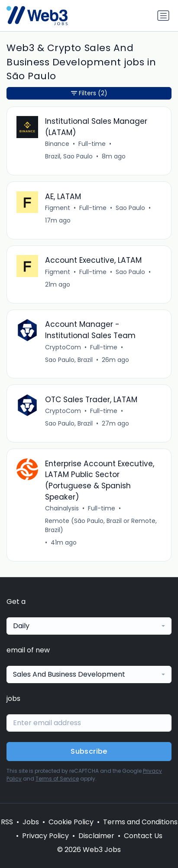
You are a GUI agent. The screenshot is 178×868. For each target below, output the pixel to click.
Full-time (92, 144)
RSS (7, 822)
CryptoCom (63, 347)
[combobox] (89, 626)
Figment (58, 208)
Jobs (31, 822)
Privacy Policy (45, 836)
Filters (89, 93)
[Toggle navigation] (163, 16)
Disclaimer (96, 836)
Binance (57, 144)
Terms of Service (57, 779)
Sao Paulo (130, 208)
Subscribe (89, 751)
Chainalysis (62, 508)
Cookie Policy (71, 822)
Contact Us (143, 836)
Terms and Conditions (140, 822)
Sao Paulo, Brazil (69, 360)
